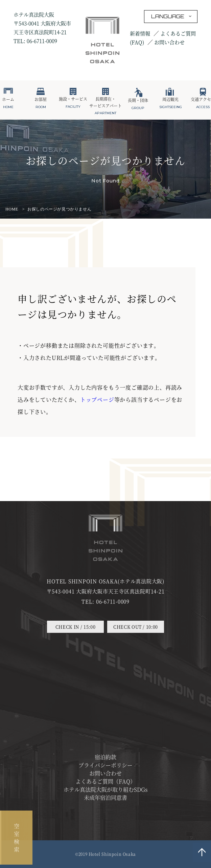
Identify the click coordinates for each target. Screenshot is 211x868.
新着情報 (140, 33)
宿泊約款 (105, 757)
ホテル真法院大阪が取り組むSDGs (106, 789)
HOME (12, 209)
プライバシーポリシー (105, 765)
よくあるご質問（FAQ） (105, 781)
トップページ (97, 400)
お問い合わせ (169, 42)
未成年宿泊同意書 (105, 798)
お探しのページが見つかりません (59, 209)
